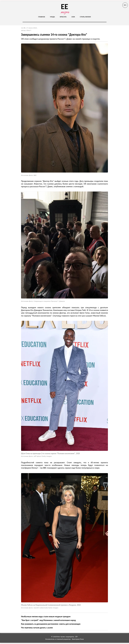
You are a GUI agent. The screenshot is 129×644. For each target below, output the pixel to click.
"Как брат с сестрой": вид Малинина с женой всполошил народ (48, 620)
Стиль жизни (85, 17)
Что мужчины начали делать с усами (37, 628)
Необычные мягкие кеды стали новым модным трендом (46, 617)
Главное (42, 17)
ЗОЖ (73, 17)
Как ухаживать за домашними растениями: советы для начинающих (51, 624)
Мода (53, 17)
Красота (63, 17)
